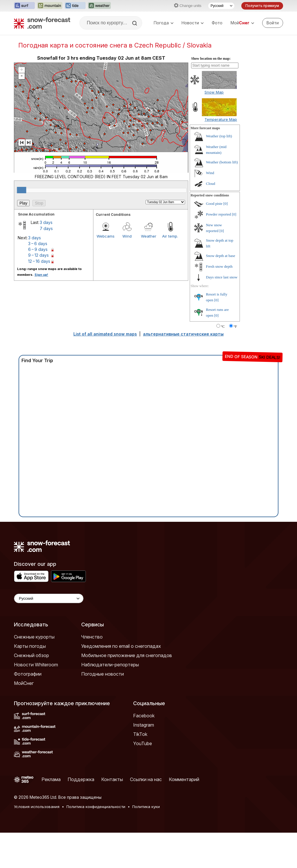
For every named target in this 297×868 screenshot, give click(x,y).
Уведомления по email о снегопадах (121, 646)
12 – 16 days (39, 261)
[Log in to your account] (273, 23)
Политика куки (146, 807)
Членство (92, 637)
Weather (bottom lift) (222, 162)
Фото (217, 23)
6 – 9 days (38, 249)
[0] (226, 204)
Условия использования (37, 807)
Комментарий (184, 779)
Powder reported (218, 214)
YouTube (143, 743)
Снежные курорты (34, 637)
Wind (127, 236)
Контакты (112, 779)
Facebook (144, 716)
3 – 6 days (38, 244)
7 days (46, 228)
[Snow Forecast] (42, 23)
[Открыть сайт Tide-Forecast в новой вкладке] (75, 6)
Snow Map (214, 92)
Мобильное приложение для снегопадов (127, 655)
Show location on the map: (211, 59)
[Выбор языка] (221, 6)
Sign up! (41, 275)
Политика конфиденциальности (96, 807)
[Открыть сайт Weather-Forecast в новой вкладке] (99, 6)
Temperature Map (221, 119)
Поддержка (81, 779)
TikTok (140, 734)
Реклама (51, 779)
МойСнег (24, 683)
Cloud (211, 184)
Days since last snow (222, 277)
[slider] (21, 190)
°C (223, 327)
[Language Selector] (49, 598)
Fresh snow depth (219, 266)
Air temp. (170, 236)
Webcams (106, 236)
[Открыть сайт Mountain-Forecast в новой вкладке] (50, 6)
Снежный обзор (31, 655)
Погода (164, 23)
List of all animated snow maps (105, 334)
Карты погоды (30, 646)
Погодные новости (103, 674)
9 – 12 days (38, 255)
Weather (149, 236)
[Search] (135, 23)
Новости (193, 23)
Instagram (144, 725)
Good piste (214, 204)
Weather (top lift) (219, 136)
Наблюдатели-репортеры (110, 665)
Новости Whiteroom (36, 665)
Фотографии (28, 674)
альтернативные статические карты (183, 334)
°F (235, 327)
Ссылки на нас (146, 779)
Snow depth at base (221, 256)
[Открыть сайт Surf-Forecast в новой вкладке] (24, 6)
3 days (46, 222)
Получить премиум (262, 6)
